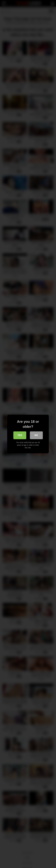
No (36, 435)
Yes (20, 435)
